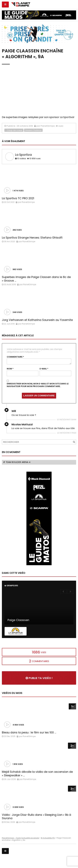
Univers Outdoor (33, 130)
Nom (10, 369)
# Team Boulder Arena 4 (17, 462)
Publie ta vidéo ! (39, 678)
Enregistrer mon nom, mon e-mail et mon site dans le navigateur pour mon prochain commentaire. (38, 385)
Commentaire (15, 357)
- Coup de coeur (14, 130)
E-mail (44, 369)
